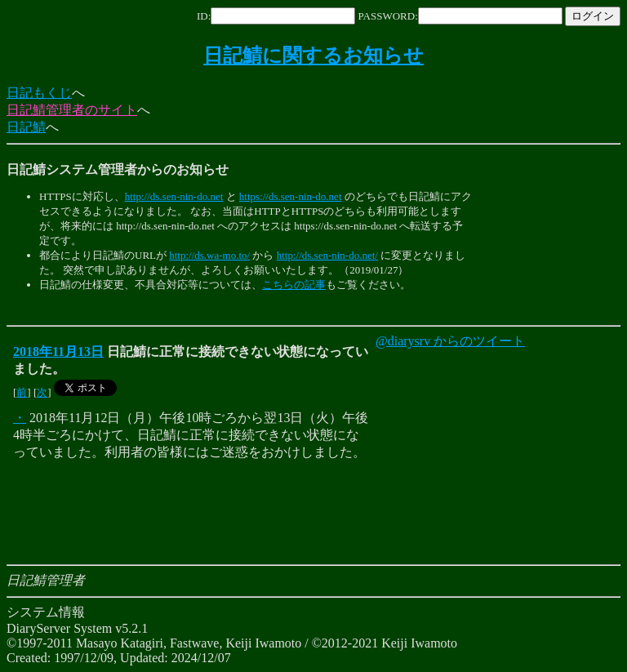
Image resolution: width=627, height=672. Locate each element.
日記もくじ (39, 93)
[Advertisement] (304, 309)
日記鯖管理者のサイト (72, 110)
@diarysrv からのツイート (450, 341)
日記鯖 (26, 127)
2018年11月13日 (58, 352)
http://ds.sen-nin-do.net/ (327, 255)
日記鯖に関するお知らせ (313, 56)
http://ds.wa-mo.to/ (209, 255)
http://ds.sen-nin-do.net (174, 196)
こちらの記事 (294, 285)
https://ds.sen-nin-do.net (291, 196)
